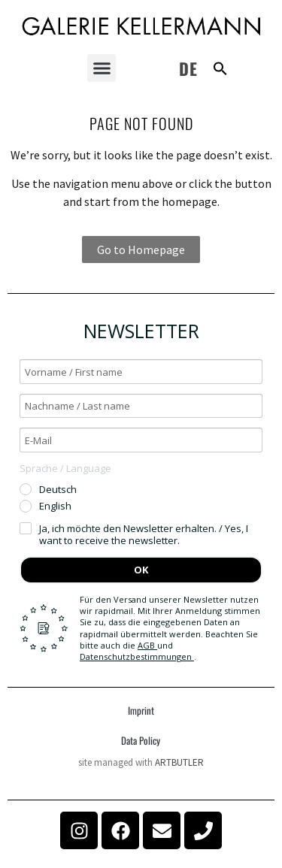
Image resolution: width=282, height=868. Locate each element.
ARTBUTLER (179, 762)
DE (188, 68)
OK (141, 570)
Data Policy (141, 740)
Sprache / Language (65, 468)
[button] (102, 68)
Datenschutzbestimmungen (137, 656)
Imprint (141, 710)
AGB (147, 645)
